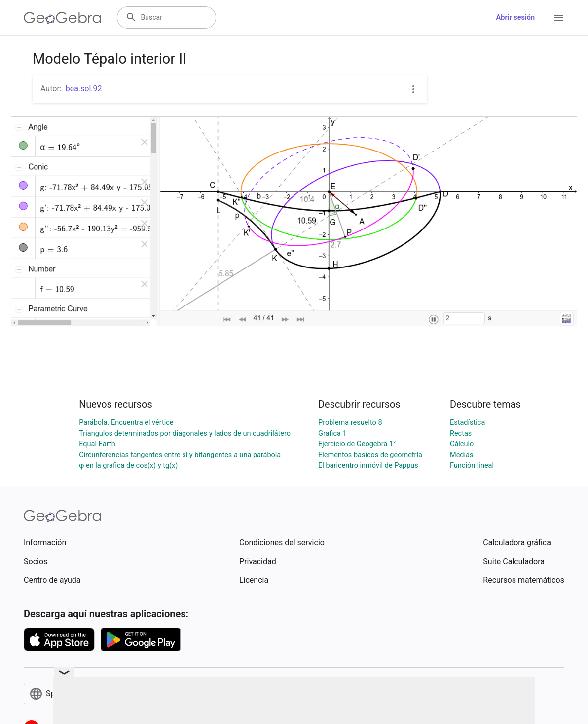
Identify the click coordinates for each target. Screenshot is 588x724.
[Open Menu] (558, 18)
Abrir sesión (515, 18)
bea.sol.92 (84, 89)
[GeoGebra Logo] (62, 18)
